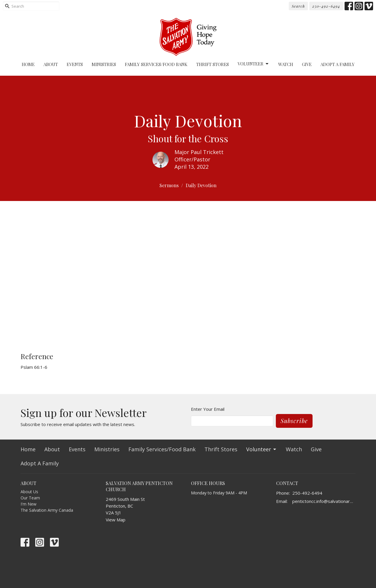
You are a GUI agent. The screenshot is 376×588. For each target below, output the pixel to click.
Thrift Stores (213, 64)
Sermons (169, 185)
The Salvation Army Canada (47, 510)
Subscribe (294, 421)
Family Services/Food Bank (156, 64)
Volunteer (254, 64)
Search (298, 6)
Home (28, 64)
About (51, 64)
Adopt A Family (338, 64)
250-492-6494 (326, 6)
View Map (116, 520)
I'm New (28, 504)
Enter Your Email (208, 409)
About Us (29, 492)
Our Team (30, 498)
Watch (286, 64)
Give (307, 64)
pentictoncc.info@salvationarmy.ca (324, 501)
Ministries (104, 64)
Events (75, 64)
